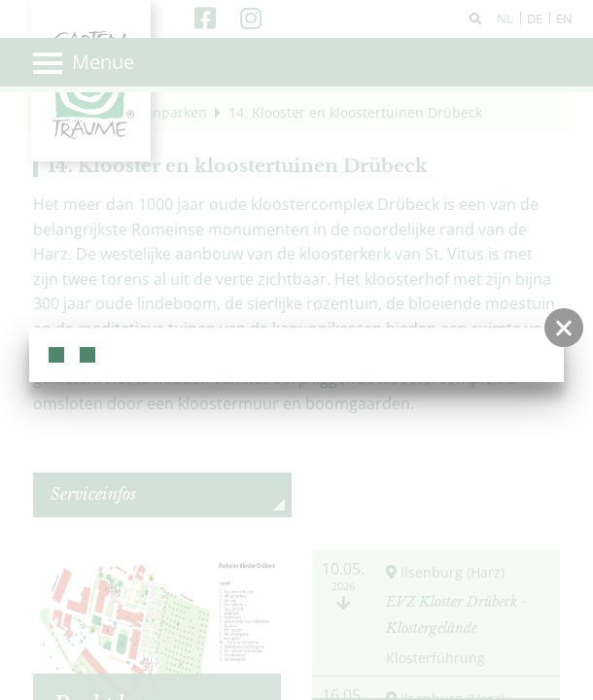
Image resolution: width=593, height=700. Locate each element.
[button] (564, 328)
